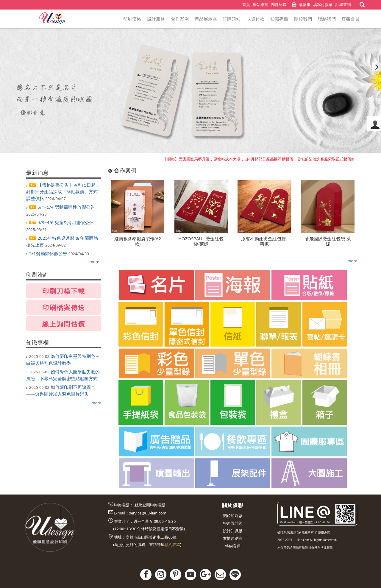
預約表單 (172, 545)
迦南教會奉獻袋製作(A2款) (138, 241)
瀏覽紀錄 (279, 4)
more (96, 403)
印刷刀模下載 (64, 291)
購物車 (305, 4)
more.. (95, 262)
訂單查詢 (343, 4)
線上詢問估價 (64, 324)
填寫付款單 (323, 4)
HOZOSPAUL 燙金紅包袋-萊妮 (201, 241)
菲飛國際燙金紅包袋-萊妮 (328, 241)
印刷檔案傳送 (64, 307)
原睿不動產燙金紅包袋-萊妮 (264, 241)
